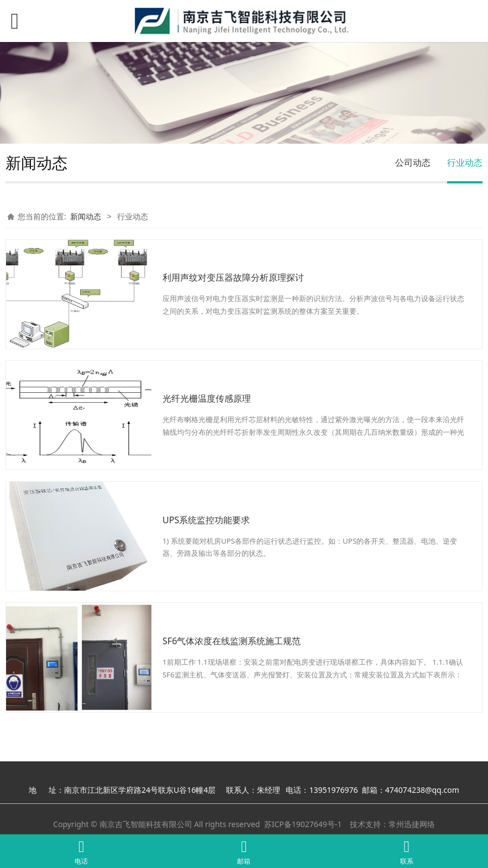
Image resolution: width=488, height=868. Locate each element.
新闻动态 (86, 216)
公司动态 (413, 162)
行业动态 (465, 162)
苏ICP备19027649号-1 (303, 824)
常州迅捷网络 (412, 824)
